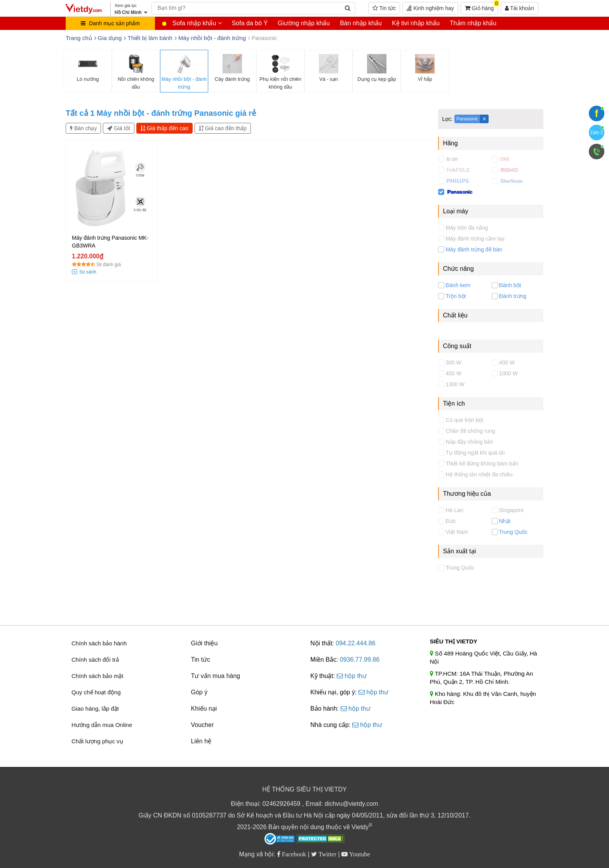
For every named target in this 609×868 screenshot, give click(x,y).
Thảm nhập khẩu (473, 23)
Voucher (203, 725)
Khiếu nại (204, 709)
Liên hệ (201, 741)
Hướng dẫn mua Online (102, 725)
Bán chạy (83, 128)
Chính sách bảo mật (97, 676)
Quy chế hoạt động (96, 692)
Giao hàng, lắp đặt (95, 709)
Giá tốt (118, 128)
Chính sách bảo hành (99, 643)
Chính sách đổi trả (95, 660)
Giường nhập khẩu (304, 23)
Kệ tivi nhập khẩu (416, 23)
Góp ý (199, 692)
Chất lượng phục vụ (97, 741)
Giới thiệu (204, 643)
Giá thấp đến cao (164, 128)
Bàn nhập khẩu (361, 23)
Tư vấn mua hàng (216, 676)
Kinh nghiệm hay (430, 8)
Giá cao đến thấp (223, 128)
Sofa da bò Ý (250, 23)
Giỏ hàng (482, 7)
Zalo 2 (596, 132)
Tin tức (384, 8)
